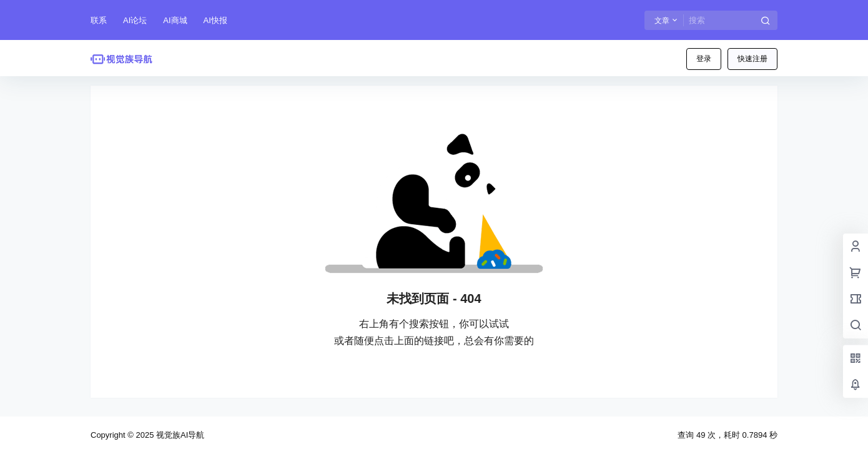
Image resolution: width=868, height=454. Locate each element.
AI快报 (215, 20)
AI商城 (175, 20)
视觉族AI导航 (179, 435)
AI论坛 (135, 20)
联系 (99, 20)
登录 (704, 59)
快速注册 (752, 59)
